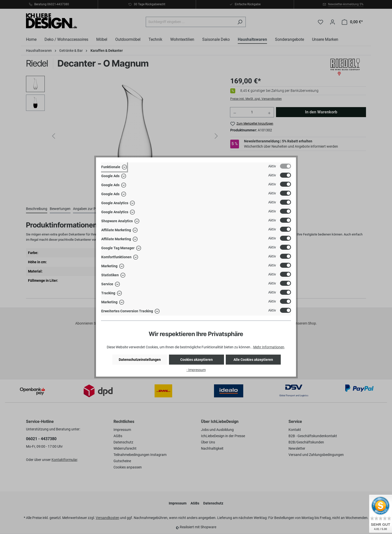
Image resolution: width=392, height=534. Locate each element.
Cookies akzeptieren (196, 360)
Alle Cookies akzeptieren (253, 360)
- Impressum (196, 370)
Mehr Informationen (269, 347)
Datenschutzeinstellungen (140, 360)
